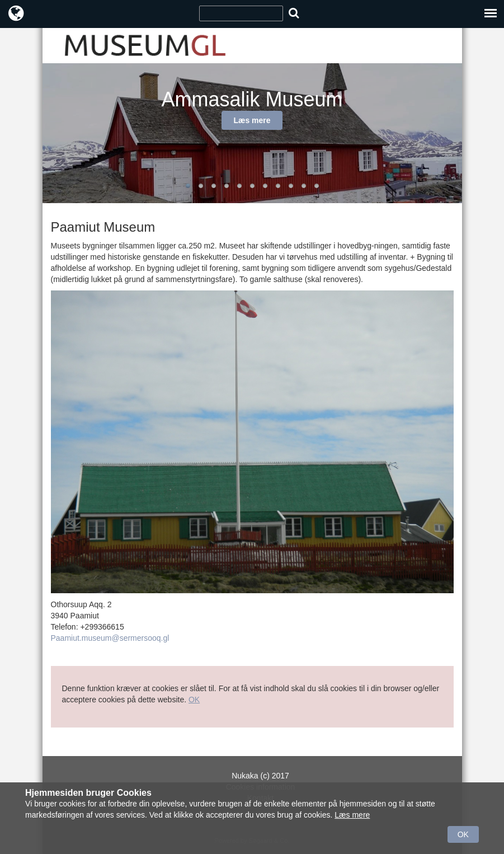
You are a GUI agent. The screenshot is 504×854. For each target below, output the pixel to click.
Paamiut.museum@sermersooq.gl (110, 638)
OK (194, 700)
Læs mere (252, 120)
